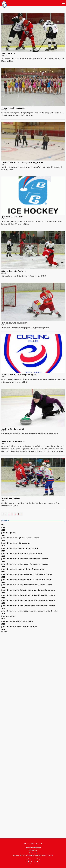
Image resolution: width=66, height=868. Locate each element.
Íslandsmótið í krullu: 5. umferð (13, 429)
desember (36, 538)
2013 (3, 582)
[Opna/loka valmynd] (63, 3)
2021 (3, 540)
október (21, 543)
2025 (3, 525)
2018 (3, 556)
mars (13, 538)
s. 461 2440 (33, 853)
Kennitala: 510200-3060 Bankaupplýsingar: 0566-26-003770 (33, 855)
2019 (3, 551)
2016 (3, 567)
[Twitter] (37, 861)
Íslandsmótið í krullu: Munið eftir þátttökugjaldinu (19, 375)
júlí (22, 590)
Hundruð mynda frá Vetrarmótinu (13, 108)
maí (7, 533)
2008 (3, 608)
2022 (3, 535)
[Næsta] (21, 514)
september (12, 533)
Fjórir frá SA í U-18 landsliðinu (12, 217)
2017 (3, 561)
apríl (17, 553)
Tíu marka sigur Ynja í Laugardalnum (14, 323)
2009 (3, 603)
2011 (3, 593)
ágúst (23, 574)
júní (22, 600)
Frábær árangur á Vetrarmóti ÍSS (13, 441)
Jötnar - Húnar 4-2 (8, 54)
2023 (3, 530)
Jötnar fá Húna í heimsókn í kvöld (14, 271)
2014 (3, 577)
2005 (3, 624)
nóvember (29, 538)
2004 (3, 629)
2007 (3, 614)
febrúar (9, 538)
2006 (3, 619)
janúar (3, 527)
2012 (3, 587)
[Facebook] (29, 861)
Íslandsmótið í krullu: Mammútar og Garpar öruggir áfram (22, 162)
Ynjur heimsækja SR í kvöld (11, 498)
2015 (3, 572)
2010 (3, 598)
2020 (3, 546)
